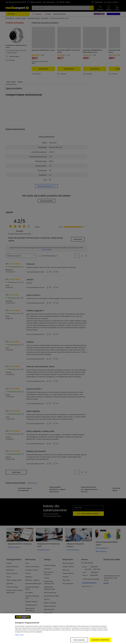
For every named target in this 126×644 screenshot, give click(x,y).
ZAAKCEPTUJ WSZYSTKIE (100, 640)
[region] (63, 629)
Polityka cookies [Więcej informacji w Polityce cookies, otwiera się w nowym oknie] (19, 635)
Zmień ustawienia (79, 640)
